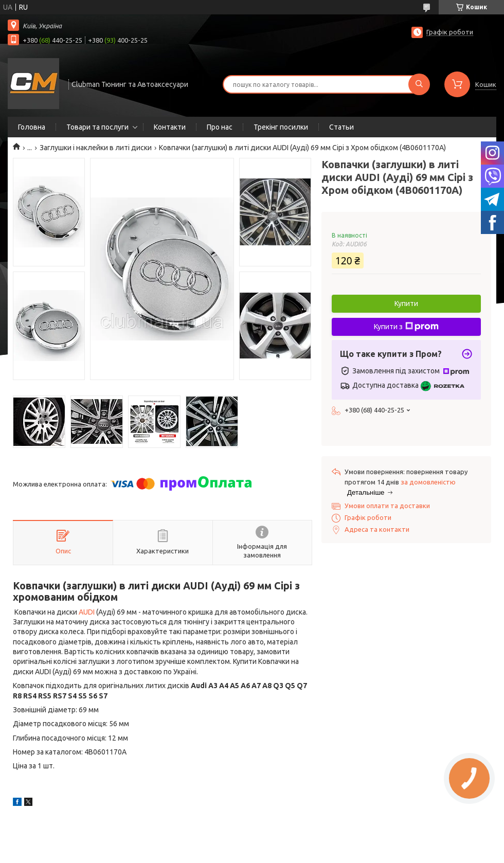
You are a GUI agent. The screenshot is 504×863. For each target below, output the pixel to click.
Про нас (220, 127)
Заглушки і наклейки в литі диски (96, 148)
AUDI (87, 612)
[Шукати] (419, 84)
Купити (406, 303)
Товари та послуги (97, 127)
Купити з (406, 327)
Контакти (170, 127)
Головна (32, 127)
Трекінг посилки (281, 127)
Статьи (341, 127)
